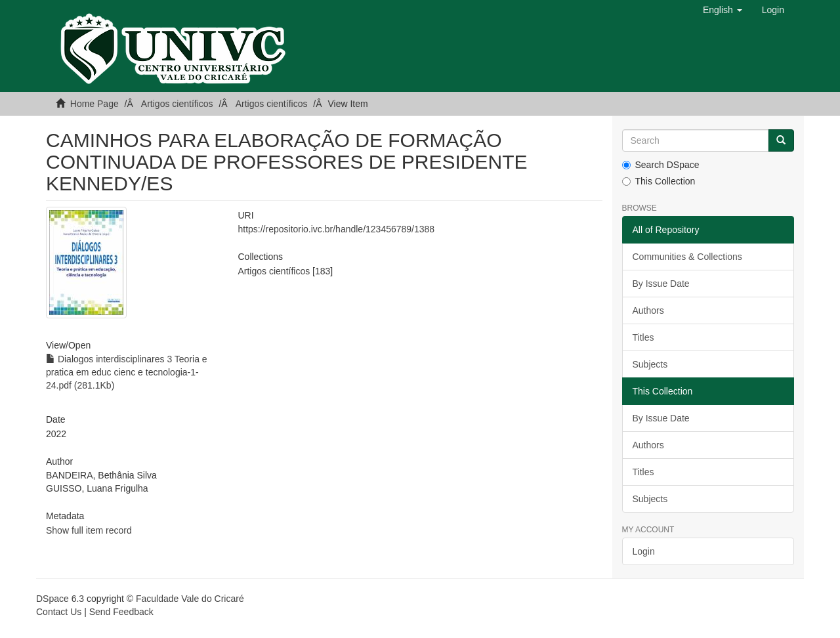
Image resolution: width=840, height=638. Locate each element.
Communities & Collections (687, 257)
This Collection (659, 181)
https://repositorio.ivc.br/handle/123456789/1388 (336, 229)
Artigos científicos (177, 104)
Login (644, 551)
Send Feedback (121, 612)
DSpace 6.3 (60, 599)
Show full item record (89, 530)
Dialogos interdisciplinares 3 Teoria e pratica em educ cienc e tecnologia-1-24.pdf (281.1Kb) (127, 372)
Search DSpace (661, 165)
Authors (648, 310)
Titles (643, 337)
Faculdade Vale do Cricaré (190, 599)
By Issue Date (661, 284)
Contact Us (59, 612)
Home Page (94, 104)
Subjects (650, 364)
